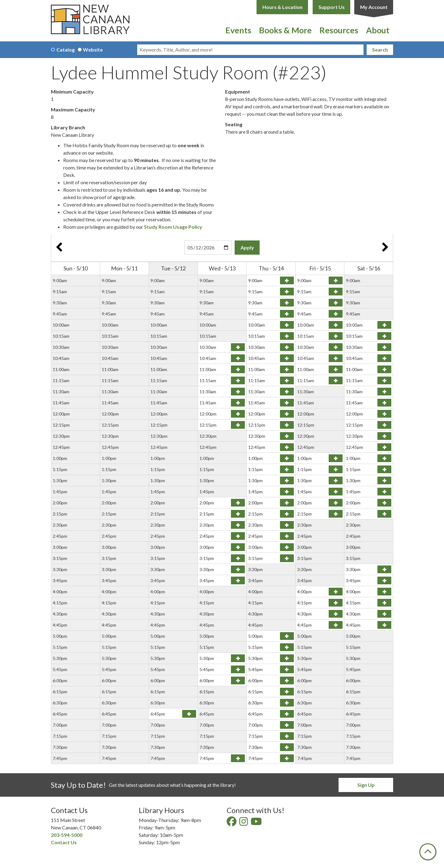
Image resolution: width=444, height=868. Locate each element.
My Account (374, 7)
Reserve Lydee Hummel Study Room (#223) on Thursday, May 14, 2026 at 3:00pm (287, 547)
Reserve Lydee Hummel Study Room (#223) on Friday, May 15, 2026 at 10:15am (336, 336)
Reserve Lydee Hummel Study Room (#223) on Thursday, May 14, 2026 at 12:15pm (287, 425)
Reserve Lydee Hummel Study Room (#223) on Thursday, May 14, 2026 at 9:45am (287, 314)
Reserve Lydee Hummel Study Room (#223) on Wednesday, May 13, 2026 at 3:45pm (238, 580)
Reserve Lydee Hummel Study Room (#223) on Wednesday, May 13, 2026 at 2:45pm (238, 536)
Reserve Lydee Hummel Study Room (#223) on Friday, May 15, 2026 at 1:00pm (336, 458)
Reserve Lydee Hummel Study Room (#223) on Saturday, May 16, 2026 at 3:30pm (384, 569)
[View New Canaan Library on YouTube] (257, 823)
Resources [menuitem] (339, 30)
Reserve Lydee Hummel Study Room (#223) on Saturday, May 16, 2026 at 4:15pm (384, 603)
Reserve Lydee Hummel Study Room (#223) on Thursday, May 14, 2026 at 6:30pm (287, 703)
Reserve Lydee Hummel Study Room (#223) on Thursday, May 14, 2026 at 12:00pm (287, 414)
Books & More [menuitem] (285, 30)
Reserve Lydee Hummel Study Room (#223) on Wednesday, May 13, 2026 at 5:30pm (238, 658)
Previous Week (59, 248)
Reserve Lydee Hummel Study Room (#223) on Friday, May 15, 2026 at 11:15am (336, 380)
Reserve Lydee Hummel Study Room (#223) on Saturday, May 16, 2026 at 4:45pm (384, 625)
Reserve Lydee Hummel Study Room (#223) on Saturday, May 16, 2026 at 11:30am (384, 392)
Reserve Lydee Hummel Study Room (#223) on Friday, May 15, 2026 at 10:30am (336, 347)
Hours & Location (282, 7)
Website (93, 50)
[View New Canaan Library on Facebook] (232, 823)
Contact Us (64, 842)
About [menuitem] (378, 30)
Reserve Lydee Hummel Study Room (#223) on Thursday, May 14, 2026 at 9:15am (287, 292)
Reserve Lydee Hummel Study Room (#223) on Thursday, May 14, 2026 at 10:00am (287, 325)
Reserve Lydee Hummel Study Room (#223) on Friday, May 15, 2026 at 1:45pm (336, 492)
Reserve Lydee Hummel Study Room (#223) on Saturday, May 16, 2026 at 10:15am (384, 336)
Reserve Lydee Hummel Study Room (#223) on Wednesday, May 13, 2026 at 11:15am (238, 380)
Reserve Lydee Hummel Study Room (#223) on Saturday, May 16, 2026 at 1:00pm (384, 458)
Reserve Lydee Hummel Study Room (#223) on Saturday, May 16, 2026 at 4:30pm (384, 614)
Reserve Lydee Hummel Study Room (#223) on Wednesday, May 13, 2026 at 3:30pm (238, 569)
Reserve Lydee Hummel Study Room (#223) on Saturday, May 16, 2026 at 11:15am (384, 380)
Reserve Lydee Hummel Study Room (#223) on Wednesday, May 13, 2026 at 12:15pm (238, 425)
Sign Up (366, 785)
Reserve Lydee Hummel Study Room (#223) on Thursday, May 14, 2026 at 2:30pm (287, 525)
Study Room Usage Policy (173, 227)
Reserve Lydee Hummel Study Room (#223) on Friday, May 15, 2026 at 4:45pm (336, 625)
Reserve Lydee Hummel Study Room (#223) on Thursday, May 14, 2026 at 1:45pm (287, 492)
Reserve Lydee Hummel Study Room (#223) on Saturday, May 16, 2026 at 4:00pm (384, 592)
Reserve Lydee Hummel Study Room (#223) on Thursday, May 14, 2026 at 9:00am (287, 280)
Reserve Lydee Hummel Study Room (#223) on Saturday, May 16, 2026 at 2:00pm (384, 503)
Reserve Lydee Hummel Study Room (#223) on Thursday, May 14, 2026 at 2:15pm (287, 514)
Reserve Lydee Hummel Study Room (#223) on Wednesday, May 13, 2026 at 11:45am (238, 403)
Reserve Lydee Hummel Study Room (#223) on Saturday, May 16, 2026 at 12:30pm (384, 436)
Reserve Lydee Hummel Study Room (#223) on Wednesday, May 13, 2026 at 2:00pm (238, 503)
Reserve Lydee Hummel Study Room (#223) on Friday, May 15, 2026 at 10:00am (336, 325)
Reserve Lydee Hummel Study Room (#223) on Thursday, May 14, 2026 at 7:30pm (287, 747)
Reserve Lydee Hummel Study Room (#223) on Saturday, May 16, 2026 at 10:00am (384, 325)
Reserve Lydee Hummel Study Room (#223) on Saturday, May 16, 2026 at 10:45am (384, 358)
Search (380, 50)
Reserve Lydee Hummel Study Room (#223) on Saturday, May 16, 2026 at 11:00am (384, 369)
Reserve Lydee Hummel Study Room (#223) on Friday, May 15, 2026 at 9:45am (336, 314)
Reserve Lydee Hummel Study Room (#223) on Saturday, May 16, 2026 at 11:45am (384, 403)
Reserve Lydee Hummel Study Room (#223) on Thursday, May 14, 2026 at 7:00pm (287, 725)
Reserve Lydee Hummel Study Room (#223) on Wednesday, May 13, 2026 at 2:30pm (238, 525)
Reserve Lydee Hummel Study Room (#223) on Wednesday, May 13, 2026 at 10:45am (238, 358)
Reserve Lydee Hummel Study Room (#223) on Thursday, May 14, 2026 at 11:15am (287, 380)
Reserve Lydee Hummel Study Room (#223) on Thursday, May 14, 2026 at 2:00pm (287, 503)
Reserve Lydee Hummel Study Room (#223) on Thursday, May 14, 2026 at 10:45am (287, 358)
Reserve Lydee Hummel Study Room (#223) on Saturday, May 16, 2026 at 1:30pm (384, 480)
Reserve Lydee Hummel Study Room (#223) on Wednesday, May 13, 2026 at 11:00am (238, 369)
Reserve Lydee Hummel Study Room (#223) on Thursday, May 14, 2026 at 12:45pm (287, 447)
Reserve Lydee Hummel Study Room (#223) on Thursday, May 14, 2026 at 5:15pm (287, 647)
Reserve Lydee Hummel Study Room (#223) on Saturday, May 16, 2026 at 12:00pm (384, 414)
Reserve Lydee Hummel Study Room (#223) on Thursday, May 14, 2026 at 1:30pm (287, 480)
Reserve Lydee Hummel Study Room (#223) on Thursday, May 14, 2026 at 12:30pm (287, 436)
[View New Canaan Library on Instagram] (244, 823)
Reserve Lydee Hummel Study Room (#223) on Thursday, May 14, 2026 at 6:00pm (287, 680)
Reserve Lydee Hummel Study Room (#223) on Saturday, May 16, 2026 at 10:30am (384, 347)
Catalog (66, 50)
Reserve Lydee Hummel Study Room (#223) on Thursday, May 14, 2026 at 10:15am (287, 336)
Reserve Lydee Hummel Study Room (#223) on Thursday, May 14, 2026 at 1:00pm (287, 458)
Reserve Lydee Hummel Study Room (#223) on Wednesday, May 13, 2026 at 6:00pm (238, 680)
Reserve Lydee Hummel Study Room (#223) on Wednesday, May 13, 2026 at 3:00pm (238, 547)
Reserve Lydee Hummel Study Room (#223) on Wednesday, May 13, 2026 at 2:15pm (238, 514)
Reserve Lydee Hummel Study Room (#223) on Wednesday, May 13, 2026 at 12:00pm (238, 414)
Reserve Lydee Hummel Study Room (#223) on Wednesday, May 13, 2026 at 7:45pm (238, 758)
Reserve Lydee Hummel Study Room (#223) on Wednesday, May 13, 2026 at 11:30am (238, 392)
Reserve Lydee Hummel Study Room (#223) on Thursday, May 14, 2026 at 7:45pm (287, 758)
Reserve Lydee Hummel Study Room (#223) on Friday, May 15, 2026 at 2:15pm (336, 514)
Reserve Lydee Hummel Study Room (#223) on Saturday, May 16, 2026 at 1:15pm (384, 469)
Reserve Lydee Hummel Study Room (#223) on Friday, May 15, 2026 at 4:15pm (336, 603)
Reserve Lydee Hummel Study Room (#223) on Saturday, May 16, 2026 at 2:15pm (384, 514)
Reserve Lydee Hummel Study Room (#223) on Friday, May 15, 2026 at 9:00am (336, 280)
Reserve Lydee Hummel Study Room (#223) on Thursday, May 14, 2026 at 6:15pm (287, 692)
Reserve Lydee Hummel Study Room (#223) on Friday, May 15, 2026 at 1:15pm (336, 469)
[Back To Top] (428, 852)
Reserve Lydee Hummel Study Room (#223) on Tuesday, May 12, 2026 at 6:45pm (189, 714)
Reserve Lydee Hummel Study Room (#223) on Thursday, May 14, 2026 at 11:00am (287, 369)
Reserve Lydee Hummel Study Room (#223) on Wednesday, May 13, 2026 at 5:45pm (238, 669)
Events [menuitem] (238, 30)
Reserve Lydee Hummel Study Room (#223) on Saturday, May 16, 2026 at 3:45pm (384, 580)
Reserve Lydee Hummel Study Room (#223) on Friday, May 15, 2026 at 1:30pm (336, 480)
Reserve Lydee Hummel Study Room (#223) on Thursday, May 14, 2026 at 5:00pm (287, 636)
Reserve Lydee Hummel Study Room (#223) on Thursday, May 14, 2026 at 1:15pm (287, 469)
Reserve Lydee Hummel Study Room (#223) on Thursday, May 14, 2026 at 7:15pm (287, 736)
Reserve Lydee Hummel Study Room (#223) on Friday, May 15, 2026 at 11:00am (336, 369)
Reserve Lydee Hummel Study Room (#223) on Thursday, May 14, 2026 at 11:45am (287, 403)
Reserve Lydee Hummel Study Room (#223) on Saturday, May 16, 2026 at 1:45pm (384, 492)
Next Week (385, 248)
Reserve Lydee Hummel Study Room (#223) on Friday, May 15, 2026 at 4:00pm (336, 592)
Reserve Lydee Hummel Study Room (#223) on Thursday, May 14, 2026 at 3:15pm (287, 558)
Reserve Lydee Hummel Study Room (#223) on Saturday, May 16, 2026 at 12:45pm (384, 447)
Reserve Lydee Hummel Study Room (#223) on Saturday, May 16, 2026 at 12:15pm (384, 425)
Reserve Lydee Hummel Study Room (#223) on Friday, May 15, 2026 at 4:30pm (336, 614)
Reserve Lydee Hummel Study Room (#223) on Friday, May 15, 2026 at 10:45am (336, 358)
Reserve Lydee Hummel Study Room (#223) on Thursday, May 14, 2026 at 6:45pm (287, 714)
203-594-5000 (67, 835)
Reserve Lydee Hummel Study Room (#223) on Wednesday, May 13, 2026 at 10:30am (238, 347)
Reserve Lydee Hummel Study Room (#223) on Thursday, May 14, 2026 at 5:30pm (287, 658)
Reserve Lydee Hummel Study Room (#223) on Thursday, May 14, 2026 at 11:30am (287, 392)
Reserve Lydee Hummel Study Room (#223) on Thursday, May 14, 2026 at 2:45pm (287, 536)
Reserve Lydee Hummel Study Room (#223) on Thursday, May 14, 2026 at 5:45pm (287, 669)
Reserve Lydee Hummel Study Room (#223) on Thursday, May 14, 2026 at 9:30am (287, 303)
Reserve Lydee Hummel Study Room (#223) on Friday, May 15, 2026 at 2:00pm (336, 503)
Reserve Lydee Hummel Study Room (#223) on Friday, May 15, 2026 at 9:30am (336, 303)
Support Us (332, 7)
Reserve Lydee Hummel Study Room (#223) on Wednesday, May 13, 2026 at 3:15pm (238, 558)
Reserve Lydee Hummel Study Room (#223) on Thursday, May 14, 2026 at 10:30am (287, 347)
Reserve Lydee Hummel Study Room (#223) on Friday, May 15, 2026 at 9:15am (336, 292)
